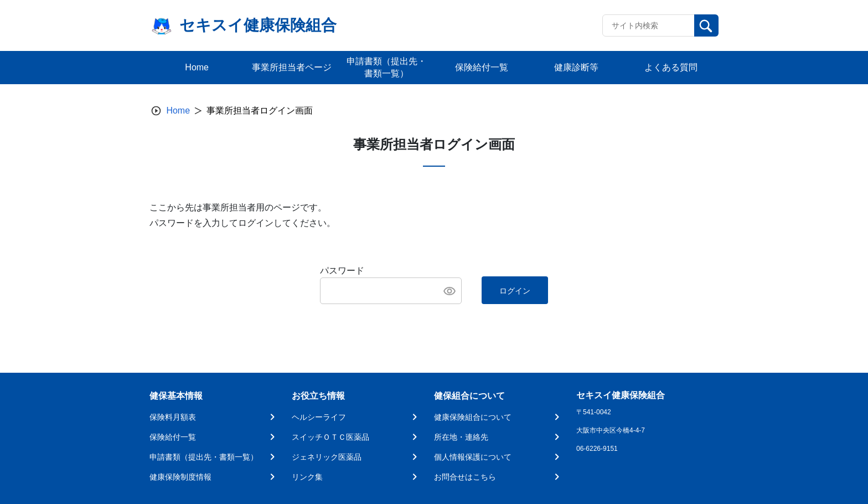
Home (178, 110)
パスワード (342, 271)
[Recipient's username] (649, 25)
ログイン (515, 291)
